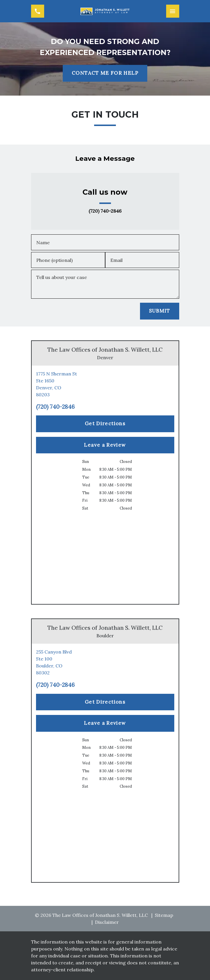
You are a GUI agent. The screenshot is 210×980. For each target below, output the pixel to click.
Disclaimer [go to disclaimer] (107, 922)
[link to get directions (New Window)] (105, 384)
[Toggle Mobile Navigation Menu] (173, 11)
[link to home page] (105, 11)
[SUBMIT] (160, 311)
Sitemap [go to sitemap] (164, 915)
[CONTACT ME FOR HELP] (105, 73)
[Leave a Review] (105, 445)
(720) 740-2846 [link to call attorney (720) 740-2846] (105, 211)
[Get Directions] (105, 424)
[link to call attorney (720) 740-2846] (38, 11)
